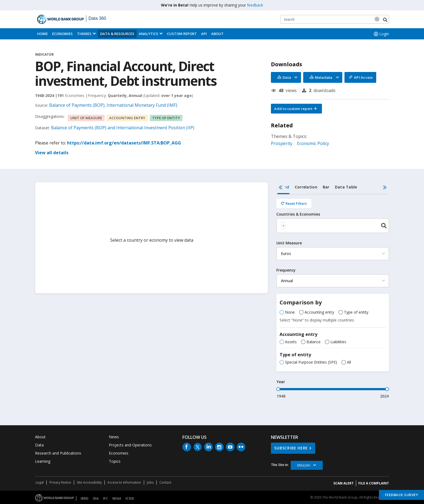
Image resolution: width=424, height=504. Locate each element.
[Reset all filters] (294, 203)
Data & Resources (117, 34)
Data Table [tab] (346, 187)
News (114, 437)
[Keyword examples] (335, 19)
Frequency (286, 270)
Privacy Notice (60, 482)
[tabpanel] (333, 297)
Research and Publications (58, 453)
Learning (43, 461)
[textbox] (283, 226)
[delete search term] (378, 19)
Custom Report (182, 34)
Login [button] (381, 34)
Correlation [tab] (306, 187)
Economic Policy (313, 143)
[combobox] (333, 226)
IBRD (85, 498)
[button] (296, 109)
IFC (105, 498)
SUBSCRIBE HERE (291, 448)
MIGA (117, 498)
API (204, 34)
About (217, 34)
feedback (255, 5)
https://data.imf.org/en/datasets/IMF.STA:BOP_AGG (124, 143)
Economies (62, 34)
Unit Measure (289, 243)
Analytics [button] (148, 34)
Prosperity (282, 143)
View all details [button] (52, 153)
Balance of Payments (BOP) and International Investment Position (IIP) (123, 128)
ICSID (130, 498)
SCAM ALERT (344, 483)
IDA (96, 498)
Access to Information (124, 482)
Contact (165, 482)
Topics (115, 461)
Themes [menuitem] (84, 34)
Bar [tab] (326, 187)
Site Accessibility (89, 482)
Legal (40, 482)
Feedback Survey (402, 495)
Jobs (150, 482)
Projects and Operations (130, 445)
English (304, 465)
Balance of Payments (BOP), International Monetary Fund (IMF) (113, 105)
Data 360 (97, 18)
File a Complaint (374, 483)
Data (39, 445)
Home (42, 34)
